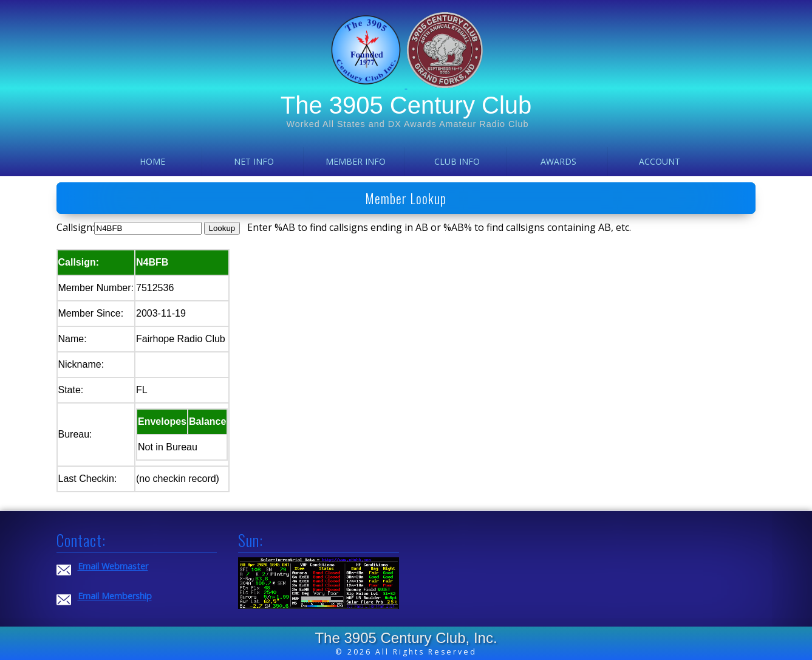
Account (660, 161)
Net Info (254, 161)
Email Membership (115, 596)
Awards (558, 161)
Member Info (356, 161)
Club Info (457, 161)
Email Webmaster (113, 566)
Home (152, 161)
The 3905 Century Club (406, 105)
